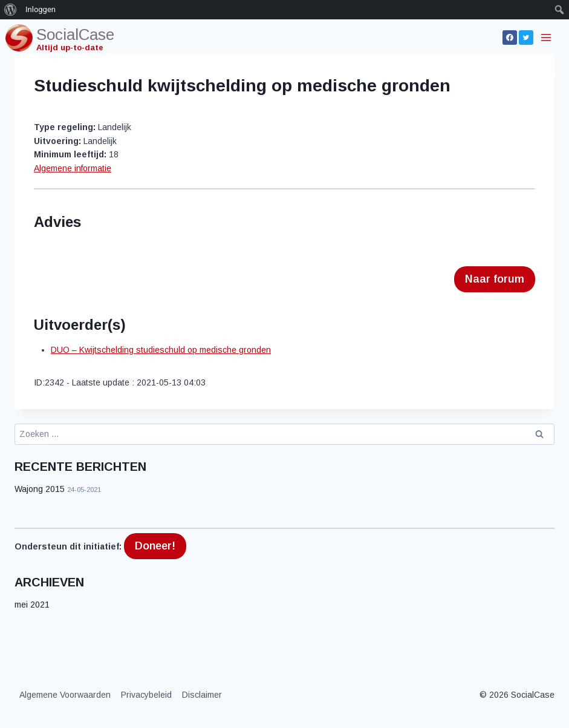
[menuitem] (11, 10)
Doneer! (155, 546)
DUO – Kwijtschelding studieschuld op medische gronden (161, 350)
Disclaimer (202, 695)
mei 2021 (32, 605)
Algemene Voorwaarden (65, 695)
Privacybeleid (146, 695)
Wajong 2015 (40, 489)
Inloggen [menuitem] (41, 9)
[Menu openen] (547, 37)
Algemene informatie (73, 168)
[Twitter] (526, 38)
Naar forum (495, 279)
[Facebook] (510, 38)
